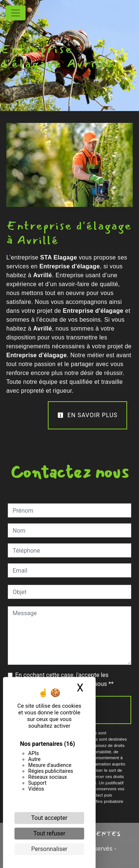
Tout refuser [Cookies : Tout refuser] (49, 833)
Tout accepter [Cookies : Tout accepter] (49, 818)
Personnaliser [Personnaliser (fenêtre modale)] (49, 849)
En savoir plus (87, 415)
